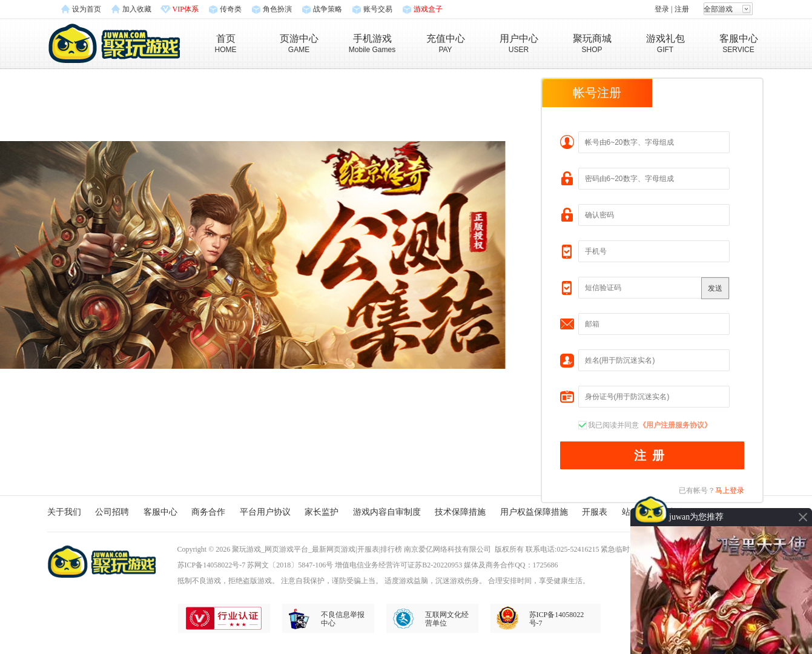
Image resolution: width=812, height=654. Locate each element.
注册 (682, 9)
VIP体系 (186, 9)
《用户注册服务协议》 (675, 425)
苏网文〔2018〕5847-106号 (290, 565)
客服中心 (160, 512)
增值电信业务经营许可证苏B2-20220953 (398, 565)
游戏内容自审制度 (387, 512)
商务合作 (208, 512)
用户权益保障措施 (534, 512)
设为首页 (87, 9)
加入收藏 (137, 9)
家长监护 (322, 512)
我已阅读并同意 (650, 425)
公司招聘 (112, 512)
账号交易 (378, 9)
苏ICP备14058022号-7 (212, 565)
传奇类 (231, 9)
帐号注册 (597, 93)
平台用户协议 (265, 512)
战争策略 (328, 9)
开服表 (595, 512)
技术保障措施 (460, 512)
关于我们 (64, 512)
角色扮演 (277, 9)
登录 (662, 9)
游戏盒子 (428, 9)
